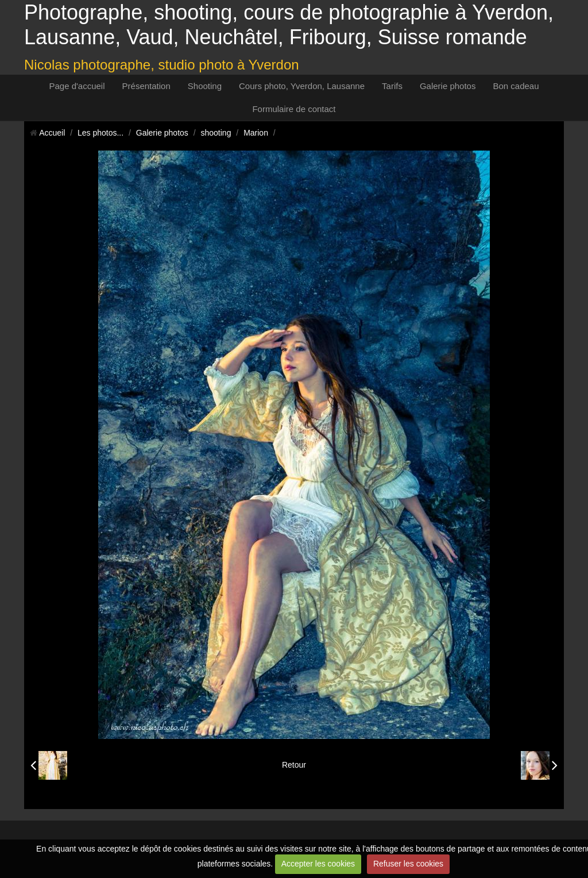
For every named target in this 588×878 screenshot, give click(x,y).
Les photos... (100, 133)
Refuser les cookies (408, 864)
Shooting (205, 86)
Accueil (52, 133)
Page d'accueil (77, 86)
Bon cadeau (516, 86)
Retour (294, 765)
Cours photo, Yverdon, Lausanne (302, 86)
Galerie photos (448, 86)
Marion (256, 133)
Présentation (146, 86)
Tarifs (392, 86)
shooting (216, 133)
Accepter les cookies (318, 864)
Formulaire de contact (294, 109)
